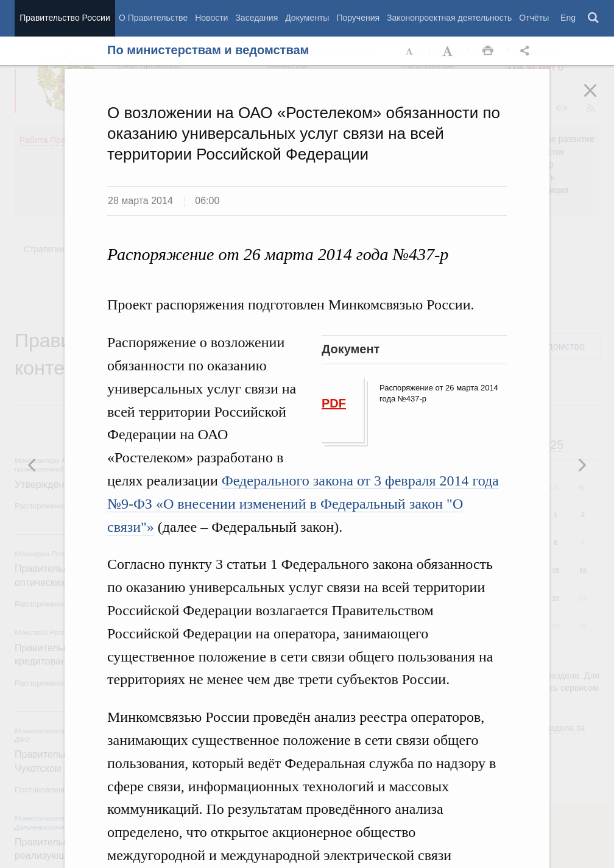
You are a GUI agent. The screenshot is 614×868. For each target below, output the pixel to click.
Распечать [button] (488, 51)
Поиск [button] (594, 18)
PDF (334, 403)
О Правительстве (153, 18)
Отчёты (534, 18)
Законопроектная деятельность (449, 18)
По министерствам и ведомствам (208, 50)
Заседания (256, 18)
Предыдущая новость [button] (582, 465)
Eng (568, 18)
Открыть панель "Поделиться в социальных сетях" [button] (527, 51)
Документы (307, 18)
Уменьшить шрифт (410, 51)
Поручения (358, 18)
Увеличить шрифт (449, 51)
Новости (211, 18)
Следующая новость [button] (32, 465)
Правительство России (65, 18)
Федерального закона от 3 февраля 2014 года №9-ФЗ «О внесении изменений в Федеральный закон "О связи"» (303, 504)
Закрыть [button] (599, 99)
